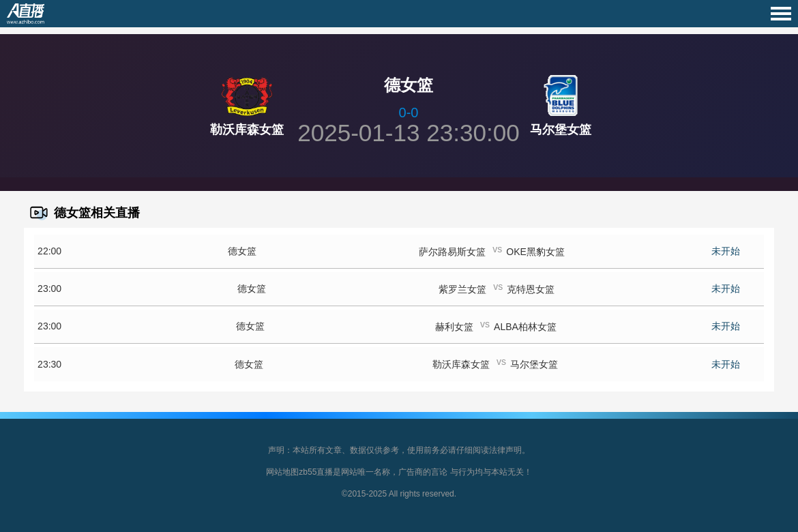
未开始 (726, 251)
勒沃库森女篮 (247, 130)
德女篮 (242, 251)
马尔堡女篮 (561, 130)
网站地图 (282, 472)
